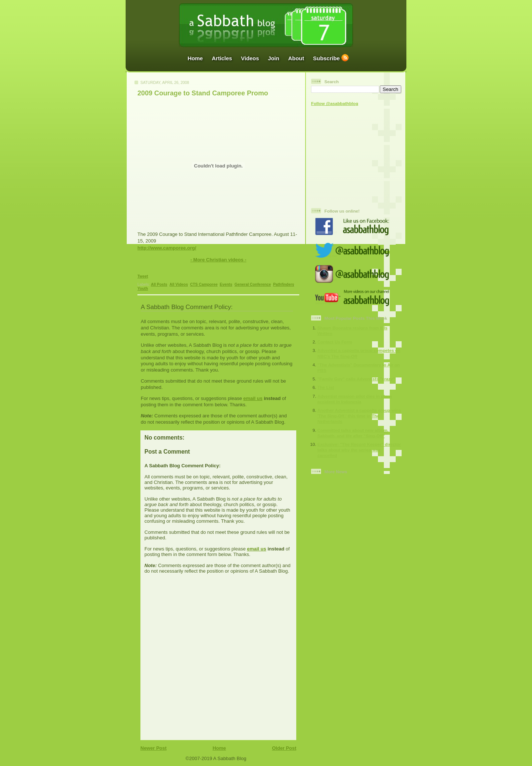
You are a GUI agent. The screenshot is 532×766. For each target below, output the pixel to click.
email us (253, 398)
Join (274, 58)
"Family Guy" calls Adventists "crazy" (356, 379)
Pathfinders (284, 284)
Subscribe (326, 58)
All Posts (159, 284)
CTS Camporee (204, 284)
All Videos (179, 284)
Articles (222, 58)
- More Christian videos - (218, 260)
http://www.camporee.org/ (167, 248)
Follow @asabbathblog (335, 103)
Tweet (143, 276)
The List (326, 387)
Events (226, 284)
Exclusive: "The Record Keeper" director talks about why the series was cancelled (359, 450)
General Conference (253, 284)
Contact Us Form (335, 342)
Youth (143, 289)
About (296, 58)
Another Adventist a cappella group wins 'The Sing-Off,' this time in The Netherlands (359, 416)
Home (195, 58)
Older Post (284, 748)
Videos (250, 58)
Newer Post (154, 748)
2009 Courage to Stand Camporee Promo (203, 93)
